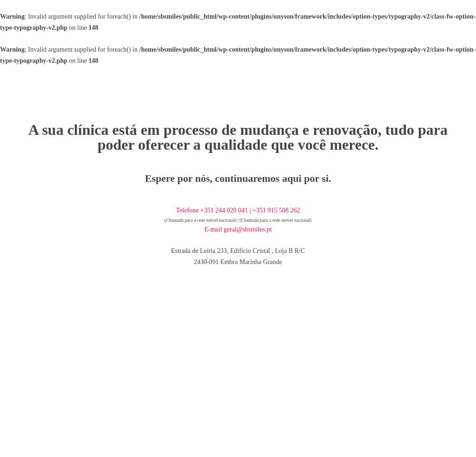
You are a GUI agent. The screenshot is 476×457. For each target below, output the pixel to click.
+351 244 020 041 (224, 210)
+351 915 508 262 (276, 210)
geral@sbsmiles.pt (248, 229)
